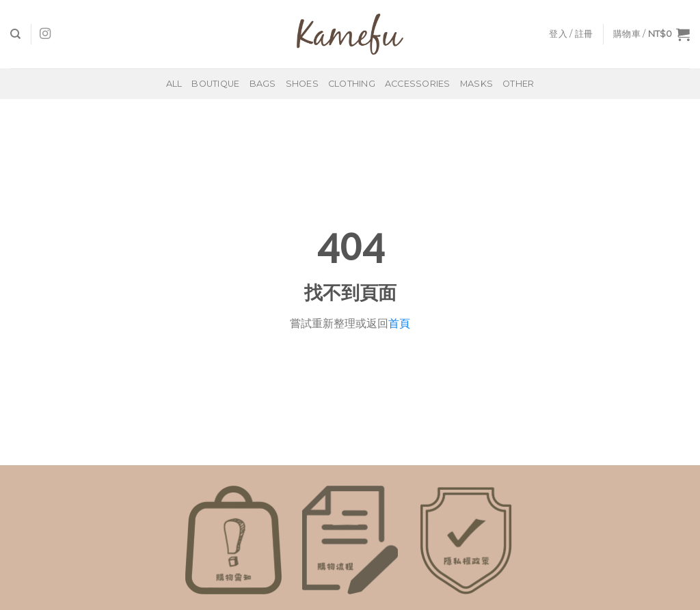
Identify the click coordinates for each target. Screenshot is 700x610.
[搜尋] (15, 34)
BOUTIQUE (215, 84)
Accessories (418, 84)
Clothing (352, 84)
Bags (263, 84)
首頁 (399, 323)
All (174, 84)
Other (518, 84)
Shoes (302, 84)
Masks (476, 84)
